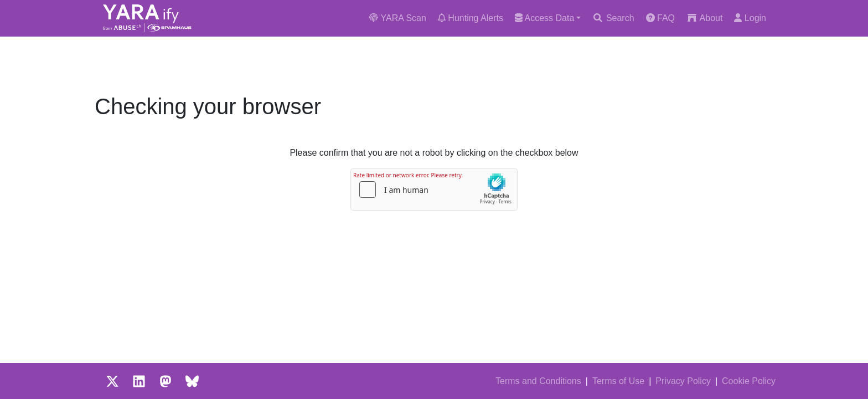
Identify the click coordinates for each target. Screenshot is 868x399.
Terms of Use (618, 381)
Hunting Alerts (471, 18)
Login (750, 18)
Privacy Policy (683, 381)
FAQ (660, 18)
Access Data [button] (544, 18)
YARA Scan (398, 18)
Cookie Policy (749, 381)
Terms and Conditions (538, 381)
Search (613, 18)
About (704, 18)
